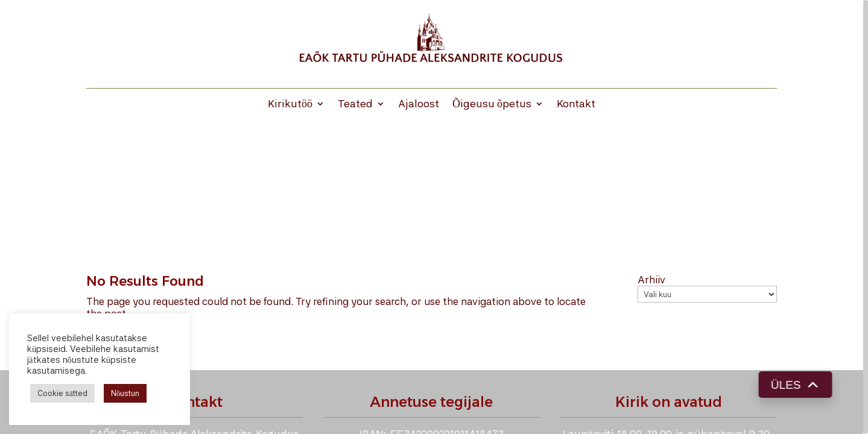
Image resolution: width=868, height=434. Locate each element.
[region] (434, 217)
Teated (355, 105)
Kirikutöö (290, 105)
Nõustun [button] (125, 393)
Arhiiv (651, 280)
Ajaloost (419, 105)
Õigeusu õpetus (492, 105)
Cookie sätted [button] (62, 393)
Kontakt (576, 105)
